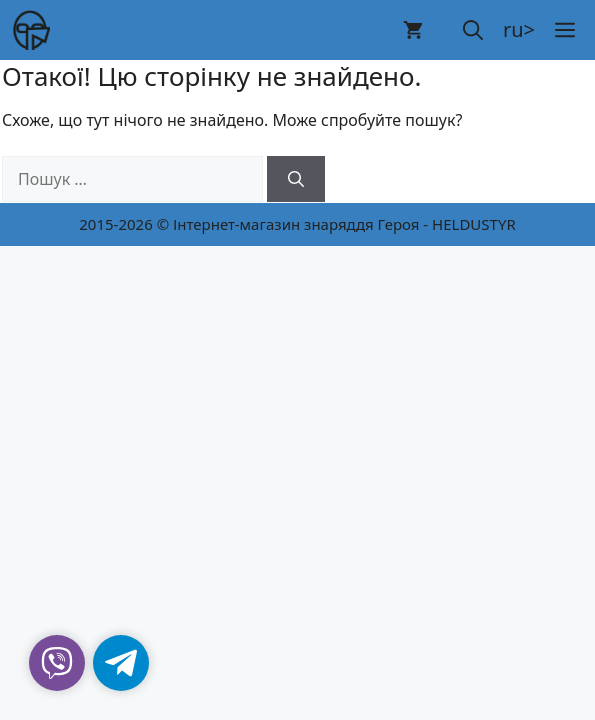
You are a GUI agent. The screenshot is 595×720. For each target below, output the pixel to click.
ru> (519, 29)
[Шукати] (296, 179)
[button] (473, 30)
